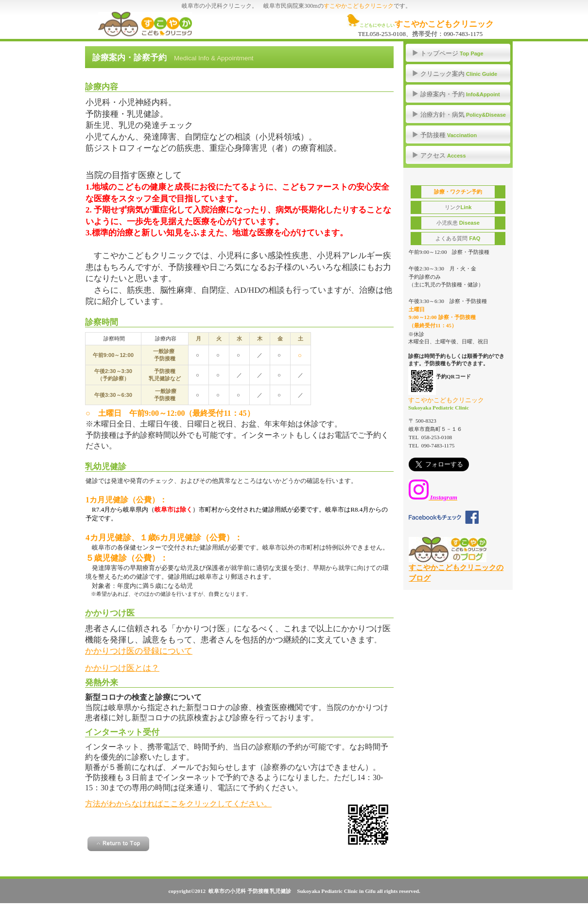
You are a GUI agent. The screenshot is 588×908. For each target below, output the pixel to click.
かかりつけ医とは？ (122, 668)
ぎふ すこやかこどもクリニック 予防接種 (173, 24)
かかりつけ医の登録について (139, 651)
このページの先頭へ (118, 844)
